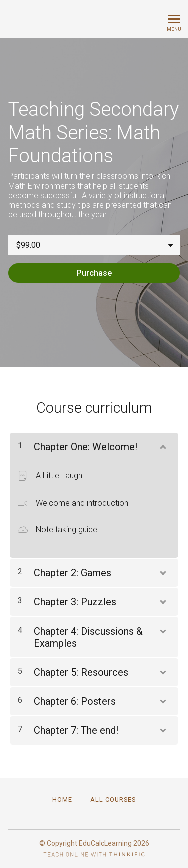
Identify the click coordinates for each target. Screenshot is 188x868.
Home (62, 799)
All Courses (113, 799)
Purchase (94, 273)
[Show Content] (162, 445)
